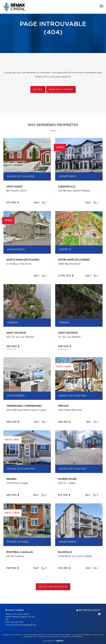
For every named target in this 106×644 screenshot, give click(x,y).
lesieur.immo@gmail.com (25, 625)
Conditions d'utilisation (49, 637)
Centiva (59, 641)
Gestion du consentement (72, 637)
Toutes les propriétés (53, 587)
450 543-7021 (17, 622)
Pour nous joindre (61, 90)
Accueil (38, 90)
